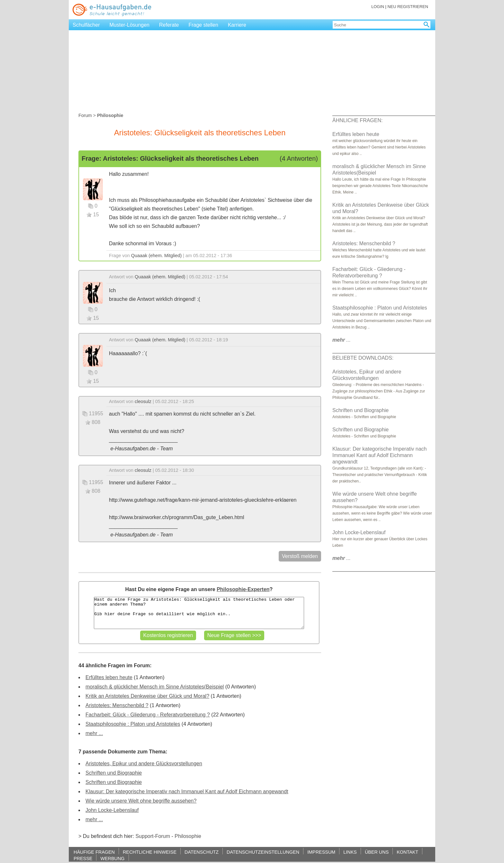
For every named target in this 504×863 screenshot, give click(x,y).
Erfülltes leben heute (109, 677)
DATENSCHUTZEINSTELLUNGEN (263, 852)
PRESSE (83, 858)
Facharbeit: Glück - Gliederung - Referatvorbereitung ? (148, 715)
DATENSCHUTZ (202, 852)
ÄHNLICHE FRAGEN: (357, 120)
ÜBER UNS (377, 852)
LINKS (350, 852)
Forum (85, 115)
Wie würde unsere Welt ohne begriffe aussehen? (141, 801)
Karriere (237, 25)
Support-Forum (153, 836)
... (342, 340)
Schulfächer (86, 25)
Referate (169, 25)
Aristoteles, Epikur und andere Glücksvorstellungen (144, 764)
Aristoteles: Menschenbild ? (117, 705)
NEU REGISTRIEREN (408, 7)
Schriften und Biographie (114, 773)
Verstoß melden (300, 556)
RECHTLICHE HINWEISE (150, 852)
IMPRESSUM (321, 852)
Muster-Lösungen (130, 25)
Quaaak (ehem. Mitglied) (157, 256)
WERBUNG (112, 858)
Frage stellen (203, 25)
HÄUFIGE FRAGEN (94, 852)
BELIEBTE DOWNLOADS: (363, 358)
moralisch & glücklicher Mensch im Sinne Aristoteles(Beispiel (155, 687)
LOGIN (378, 7)
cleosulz (143, 401)
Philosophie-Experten (243, 589)
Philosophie (188, 836)
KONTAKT (407, 852)
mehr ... (94, 733)
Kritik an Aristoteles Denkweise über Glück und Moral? (147, 696)
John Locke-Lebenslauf (112, 810)
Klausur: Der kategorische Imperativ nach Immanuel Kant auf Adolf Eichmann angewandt (187, 791)
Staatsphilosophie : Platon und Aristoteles (133, 724)
